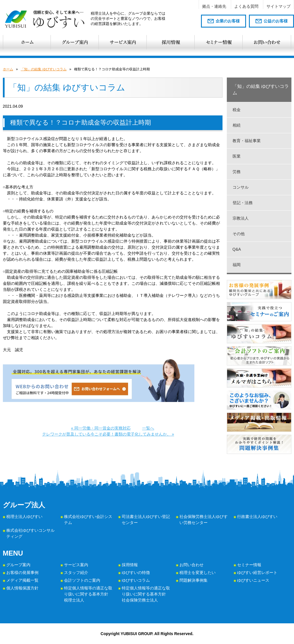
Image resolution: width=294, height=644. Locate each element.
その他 (239, 234)
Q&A (237, 249)
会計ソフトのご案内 (82, 580)
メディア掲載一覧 (22, 580)
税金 (237, 110)
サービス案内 (76, 565)
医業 (237, 156)
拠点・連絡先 (214, 6)
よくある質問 (246, 6)
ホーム (8, 69)
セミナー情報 (249, 565)
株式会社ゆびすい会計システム (88, 520)
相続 (237, 125)
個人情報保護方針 (22, 588)
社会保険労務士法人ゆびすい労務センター (204, 520)
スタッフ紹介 (76, 573)
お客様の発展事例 (22, 573)
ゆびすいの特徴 (136, 573)
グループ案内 (18, 565)
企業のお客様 (228, 21)
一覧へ (148, 428)
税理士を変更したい (198, 573)
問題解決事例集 (194, 580)
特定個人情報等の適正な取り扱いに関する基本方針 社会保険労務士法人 (146, 594)
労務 (237, 172)
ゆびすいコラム (136, 580)
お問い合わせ (192, 565)
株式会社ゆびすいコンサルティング (30, 533)
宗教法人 (241, 218)
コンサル (241, 187)
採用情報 (130, 565)
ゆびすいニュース (253, 580)
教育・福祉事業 (247, 141)
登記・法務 (243, 203)
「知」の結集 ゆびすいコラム (43, 69)
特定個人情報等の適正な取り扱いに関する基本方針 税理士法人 (88, 594)
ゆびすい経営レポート (257, 573)
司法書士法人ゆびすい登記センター (146, 520)
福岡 (237, 265)
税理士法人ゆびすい (24, 517)
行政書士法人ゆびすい (257, 517)
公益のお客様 (276, 21)
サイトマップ (278, 6)
